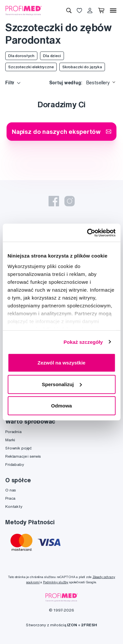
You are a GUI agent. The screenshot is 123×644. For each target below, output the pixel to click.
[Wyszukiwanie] (69, 10)
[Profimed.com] (24, 10)
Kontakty (14, 506)
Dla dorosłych (21, 56)
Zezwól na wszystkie (62, 363)
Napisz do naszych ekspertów (61, 131)
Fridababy (15, 464)
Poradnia (13, 432)
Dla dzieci (52, 56)
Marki (10, 440)
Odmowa (61, 406)
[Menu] (113, 10)
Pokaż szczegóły (83, 342)
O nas (10, 490)
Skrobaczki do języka (82, 67)
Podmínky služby (56, 582)
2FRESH (89, 625)
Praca (10, 498)
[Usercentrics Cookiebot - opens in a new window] (88, 233)
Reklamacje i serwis (23, 456)
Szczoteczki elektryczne (31, 67)
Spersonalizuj (62, 384)
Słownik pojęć (19, 448)
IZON (72, 625)
